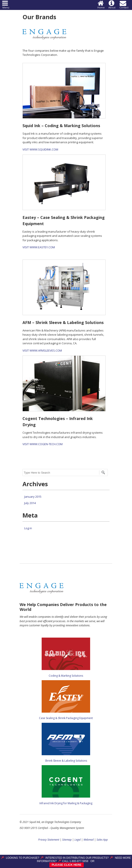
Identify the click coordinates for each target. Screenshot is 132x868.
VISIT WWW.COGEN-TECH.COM (43, 444)
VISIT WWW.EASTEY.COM (39, 247)
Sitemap (67, 840)
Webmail (89, 840)
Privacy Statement (49, 840)
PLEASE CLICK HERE (66, 865)
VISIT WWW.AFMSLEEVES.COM (42, 350)
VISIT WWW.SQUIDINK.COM (40, 149)
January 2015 (33, 497)
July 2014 (30, 503)
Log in (28, 528)
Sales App (102, 840)
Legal (78, 840)
